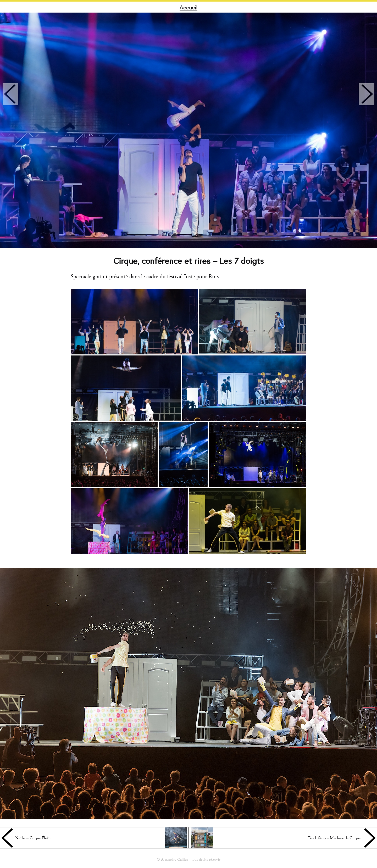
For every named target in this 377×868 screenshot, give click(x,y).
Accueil (188, 7)
